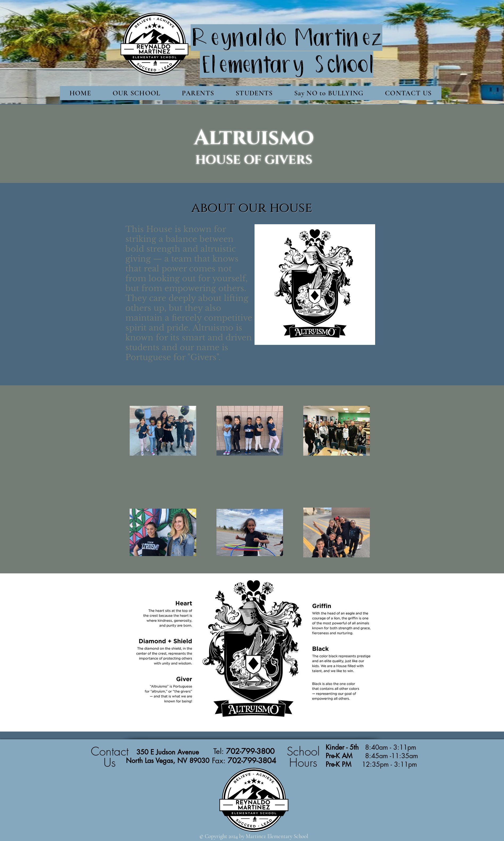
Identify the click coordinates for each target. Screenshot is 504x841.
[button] (136, 93)
